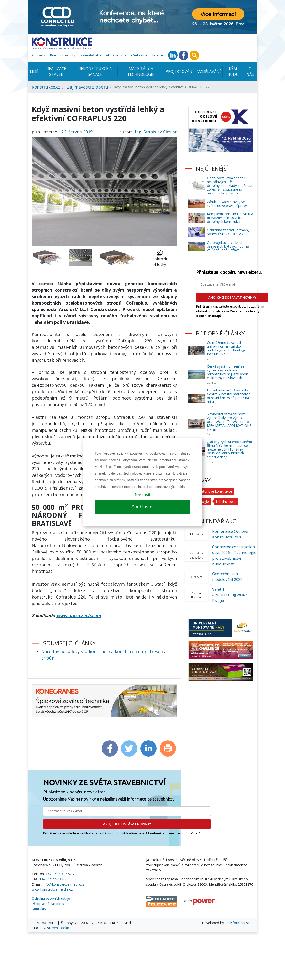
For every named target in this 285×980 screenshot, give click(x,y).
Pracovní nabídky (63, 55)
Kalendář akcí (91, 55)
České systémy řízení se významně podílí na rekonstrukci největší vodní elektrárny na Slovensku (228, 372)
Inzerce (158, 55)
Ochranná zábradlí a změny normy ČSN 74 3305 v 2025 (228, 232)
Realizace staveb (56, 71)
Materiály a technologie (141, 71)
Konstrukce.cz (46, 87)
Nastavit (142, 495)
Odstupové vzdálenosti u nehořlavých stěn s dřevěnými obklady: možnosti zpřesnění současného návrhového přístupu (230, 185)
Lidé (34, 71)
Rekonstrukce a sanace (95, 71)
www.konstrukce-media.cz (52, 889)
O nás (250, 71)
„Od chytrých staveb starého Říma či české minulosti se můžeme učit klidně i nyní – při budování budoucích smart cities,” (230, 449)
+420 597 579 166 (53, 879)
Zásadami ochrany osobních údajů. (173, 833)
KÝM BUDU (233, 71)
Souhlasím (143, 507)
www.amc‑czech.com (79, 615)
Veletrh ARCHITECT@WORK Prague (230, 595)
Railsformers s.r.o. (239, 923)
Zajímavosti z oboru (88, 87)
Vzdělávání (209, 71)
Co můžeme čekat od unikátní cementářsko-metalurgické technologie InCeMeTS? (227, 348)
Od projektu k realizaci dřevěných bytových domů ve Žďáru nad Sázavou (228, 246)
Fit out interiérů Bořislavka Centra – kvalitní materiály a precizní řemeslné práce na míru (229, 396)
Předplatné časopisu (48, 904)
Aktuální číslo (116, 55)
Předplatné (139, 55)
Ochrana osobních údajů (51, 898)
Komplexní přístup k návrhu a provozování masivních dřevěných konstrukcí (230, 218)
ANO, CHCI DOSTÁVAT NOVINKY (127, 824)
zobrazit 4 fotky (160, 258)
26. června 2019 (77, 132)
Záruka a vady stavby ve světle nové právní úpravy (227, 204)
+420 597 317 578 (60, 874)
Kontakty (39, 909)
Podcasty (38, 55)
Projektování (180, 71)
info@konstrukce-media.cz (64, 884)
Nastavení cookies (57, 928)
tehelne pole (226, 501)
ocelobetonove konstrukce (211, 491)
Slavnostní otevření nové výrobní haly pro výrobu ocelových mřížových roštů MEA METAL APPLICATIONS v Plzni (229, 422)
